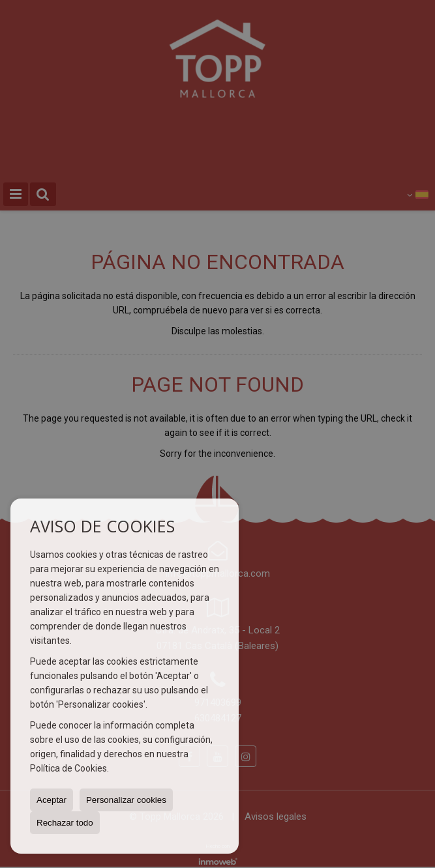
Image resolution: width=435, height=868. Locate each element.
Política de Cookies (68, 768)
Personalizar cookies (126, 800)
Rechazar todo (65, 823)
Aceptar (52, 800)
